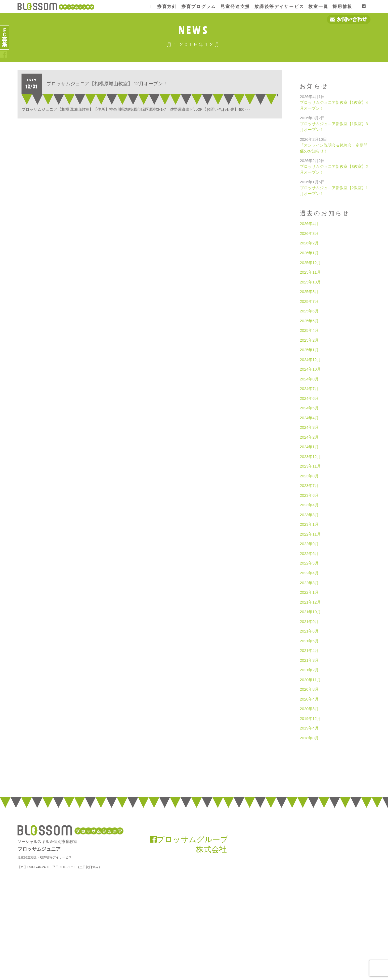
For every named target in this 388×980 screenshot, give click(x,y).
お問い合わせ (321, 957)
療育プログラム (199, 7)
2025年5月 (309, 321)
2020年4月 (309, 699)
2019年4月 (309, 728)
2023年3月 (309, 515)
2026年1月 (309, 253)
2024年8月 (309, 379)
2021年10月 (310, 612)
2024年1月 (309, 447)
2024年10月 (310, 369)
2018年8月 (309, 738)
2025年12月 (310, 263)
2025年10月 (310, 282)
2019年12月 (310, 719)
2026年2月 (309, 243)
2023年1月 (309, 524)
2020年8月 (309, 689)
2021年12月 (310, 602)
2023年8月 (309, 476)
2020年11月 (310, 680)
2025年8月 (309, 292)
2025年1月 (309, 350)
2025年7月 (309, 302)
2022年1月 (309, 592)
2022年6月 (309, 554)
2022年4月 (309, 573)
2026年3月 (309, 234)
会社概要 (298, 957)
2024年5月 (309, 408)
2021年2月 (309, 670)
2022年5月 (309, 563)
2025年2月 (309, 340)
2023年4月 (309, 505)
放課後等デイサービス (279, 7)
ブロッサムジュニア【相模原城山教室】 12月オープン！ (107, 84)
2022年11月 (310, 534)
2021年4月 (309, 651)
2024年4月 (309, 418)
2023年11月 (310, 466)
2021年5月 (309, 641)
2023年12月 (310, 457)
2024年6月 (309, 398)
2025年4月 (309, 330)
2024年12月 (310, 360)
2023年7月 (309, 486)
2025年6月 (309, 311)
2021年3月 (309, 660)
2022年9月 (309, 544)
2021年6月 (309, 631)
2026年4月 (309, 224)
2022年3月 (309, 583)
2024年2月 (309, 437)
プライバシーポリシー (355, 957)
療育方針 (167, 7)
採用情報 (342, 7)
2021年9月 (309, 622)
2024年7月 (309, 389)
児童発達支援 (235, 7)
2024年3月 (309, 427)
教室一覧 (318, 7)
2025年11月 (310, 272)
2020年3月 (309, 709)
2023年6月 (309, 495)
